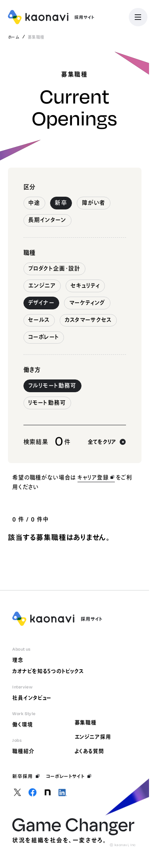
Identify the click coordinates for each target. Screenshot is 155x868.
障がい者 (94, 203)
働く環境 (23, 724)
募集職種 (86, 722)
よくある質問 (89, 751)
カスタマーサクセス (88, 320)
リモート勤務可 (47, 403)
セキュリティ (85, 285)
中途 (34, 203)
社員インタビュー (32, 698)
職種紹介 (23, 751)
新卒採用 (26, 776)
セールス (39, 320)
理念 (18, 660)
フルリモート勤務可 (52, 385)
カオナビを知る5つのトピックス (48, 671)
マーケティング (87, 303)
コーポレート (44, 337)
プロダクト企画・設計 (54, 268)
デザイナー (41, 303)
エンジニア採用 (93, 737)
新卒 (61, 203)
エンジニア (42, 285)
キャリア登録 (96, 477)
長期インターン (47, 220)
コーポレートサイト (69, 776)
